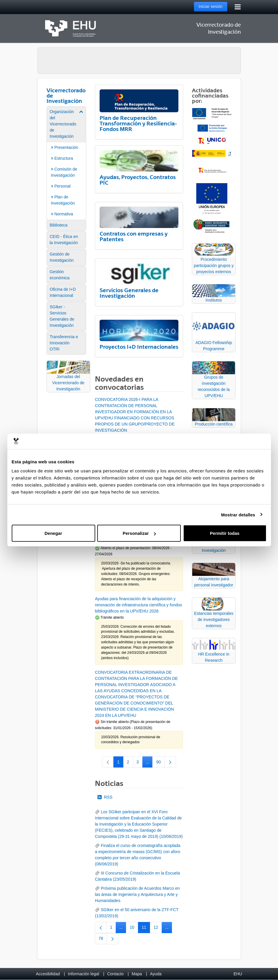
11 (146, 928)
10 (134, 928)
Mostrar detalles (238, 514)
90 (160, 763)
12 (158, 928)
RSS (105, 797)
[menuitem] (66, 163)
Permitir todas (225, 533)
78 (103, 940)
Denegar (53, 533)
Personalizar (139, 533)
